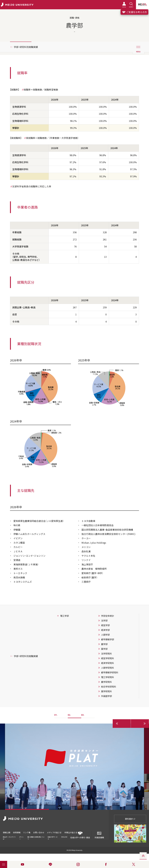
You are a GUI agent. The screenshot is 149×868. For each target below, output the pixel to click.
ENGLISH (64, 837)
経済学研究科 (108, 663)
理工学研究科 (108, 677)
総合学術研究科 (109, 687)
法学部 (104, 621)
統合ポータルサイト (9, 838)
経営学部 (105, 625)
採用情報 (17, 832)
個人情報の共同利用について (36, 838)
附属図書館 (99, 835)
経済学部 (105, 630)
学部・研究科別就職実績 (26, 47)
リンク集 (27, 832)
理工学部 (64, 616)
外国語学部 (106, 696)
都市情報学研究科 (110, 672)
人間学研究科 (108, 668)
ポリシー (21, 838)
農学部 (104, 644)
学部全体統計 (108, 616)
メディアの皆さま (55, 832)
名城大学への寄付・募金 (80, 835)
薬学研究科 (106, 691)
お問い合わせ (39, 832)
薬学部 (104, 649)
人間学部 (105, 635)
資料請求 (130, 819)
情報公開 (7, 832)
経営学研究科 (108, 658)
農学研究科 (106, 682)
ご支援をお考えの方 (134, 12)
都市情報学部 (108, 639)
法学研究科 (106, 654)
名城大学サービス (53, 838)
